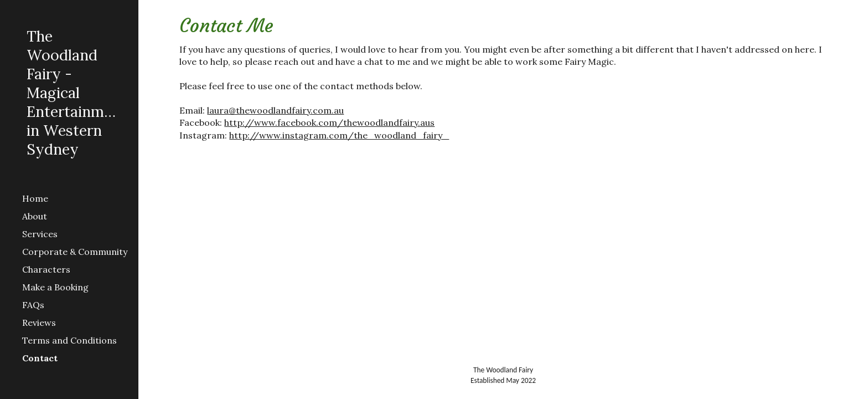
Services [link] (40, 234)
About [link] (35, 216)
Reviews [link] (39, 323)
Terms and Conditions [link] (69, 340)
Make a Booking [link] (55, 287)
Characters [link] (46, 269)
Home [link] (35, 198)
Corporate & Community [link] (75, 252)
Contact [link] (40, 358)
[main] (503, 77)
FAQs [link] (33, 305)
